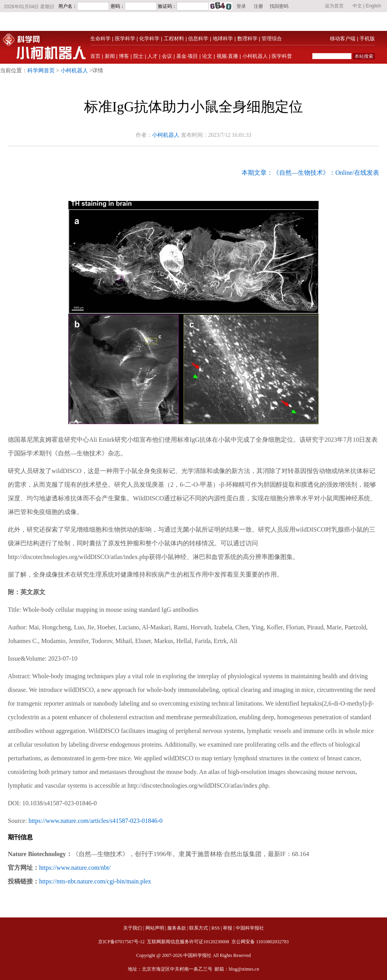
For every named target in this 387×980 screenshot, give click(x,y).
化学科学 (149, 39)
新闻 (110, 56)
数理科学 (247, 39)
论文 (207, 56)
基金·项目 (187, 56)
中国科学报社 (250, 928)
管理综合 (272, 39)
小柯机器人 (255, 56)
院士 (138, 56)
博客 (124, 56)
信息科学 (198, 39)
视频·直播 (228, 56)
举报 (228, 928)
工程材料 (174, 39)
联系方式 (199, 928)
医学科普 (282, 56)
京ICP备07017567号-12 (122, 942)
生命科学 (100, 39)
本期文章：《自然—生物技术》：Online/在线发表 (310, 173)
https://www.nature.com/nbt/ (75, 868)
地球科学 (223, 39)
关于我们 (133, 928)
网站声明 (155, 928)
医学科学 (125, 39)
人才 (152, 56)
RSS (216, 928)
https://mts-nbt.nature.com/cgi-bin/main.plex (95, 881)
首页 (95, 56)
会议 (167, 56)
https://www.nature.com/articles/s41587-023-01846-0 (96, 821)
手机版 (367, 39)
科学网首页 (41, 71)
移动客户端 (343, 39)
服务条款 (177, 928)
